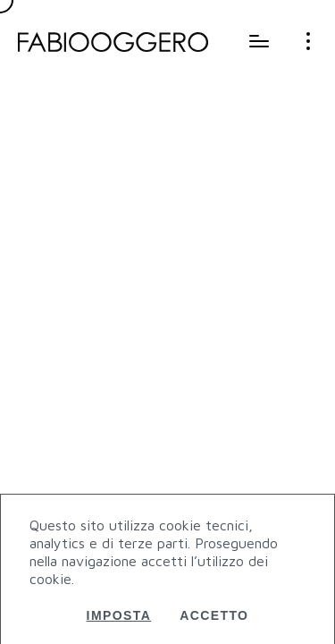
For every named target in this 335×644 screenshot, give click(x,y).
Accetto (214, 615)
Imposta (119, 615)
